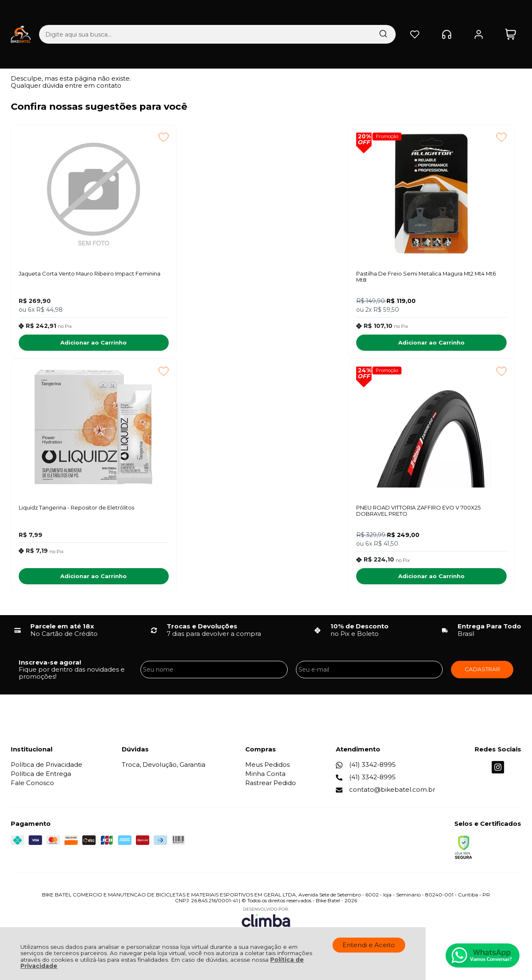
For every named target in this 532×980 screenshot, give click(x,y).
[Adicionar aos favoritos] (119, 137)
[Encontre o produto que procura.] (303, 14)
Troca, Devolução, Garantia (164, 767)
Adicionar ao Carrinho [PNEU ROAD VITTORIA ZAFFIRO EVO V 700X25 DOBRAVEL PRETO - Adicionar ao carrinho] (71, 579)
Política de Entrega (41, 777)
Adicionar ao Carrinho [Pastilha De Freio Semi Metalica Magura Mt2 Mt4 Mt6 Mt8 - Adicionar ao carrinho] (262, 344)
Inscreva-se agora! (50, 665)
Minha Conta (265, 777)
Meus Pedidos (267, 767)
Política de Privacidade (47, 767)
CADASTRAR (482, 672)
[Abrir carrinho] (511, 14)
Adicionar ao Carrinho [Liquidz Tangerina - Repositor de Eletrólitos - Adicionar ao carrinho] (452, 344)
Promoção (241, 137)
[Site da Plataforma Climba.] (266, 922)
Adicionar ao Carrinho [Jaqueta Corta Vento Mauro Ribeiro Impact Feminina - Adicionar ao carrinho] (71, 344)
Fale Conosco (32, 786)
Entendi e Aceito (369, 945)
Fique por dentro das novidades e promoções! (72, 676)
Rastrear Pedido (271, 786)
